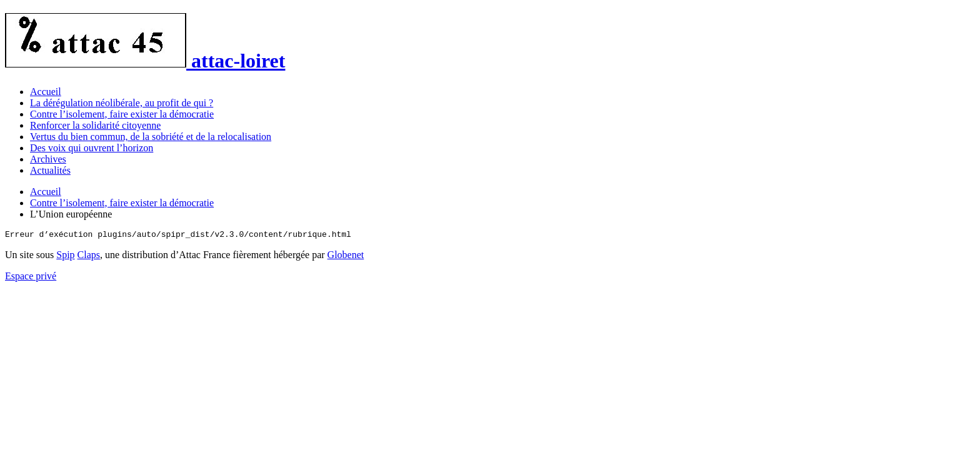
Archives (48, 159)
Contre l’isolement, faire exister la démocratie (122, 114)
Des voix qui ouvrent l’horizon (92, 148)
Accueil (46, 92)
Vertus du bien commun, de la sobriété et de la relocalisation (151, 137)
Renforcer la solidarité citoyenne (95, 125)
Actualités (50, 170)
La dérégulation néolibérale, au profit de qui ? (122, 103)
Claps (89, 257)
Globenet (346, 257)
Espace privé (31, 278)
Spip (65, 257)
